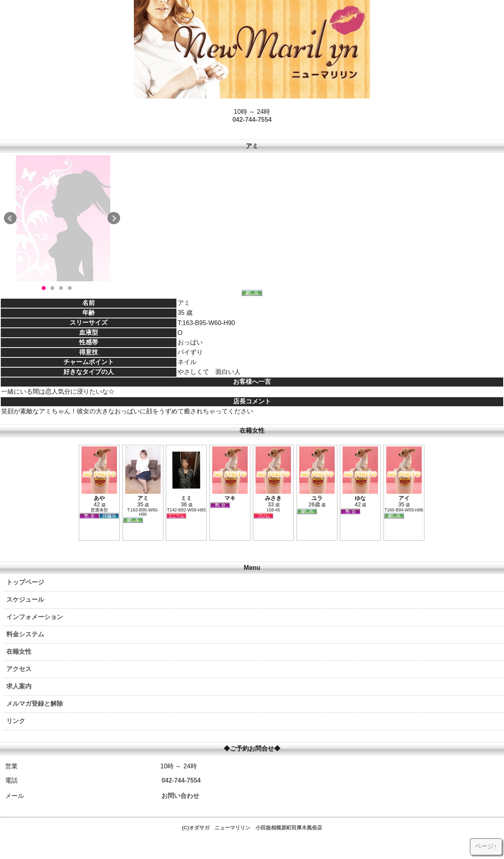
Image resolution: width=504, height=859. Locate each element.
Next (114, 218)
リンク (16, 721)
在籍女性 (19, 652)
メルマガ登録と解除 (35, 704)
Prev (10, 218)
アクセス (19, 669)
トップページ (25, 582)
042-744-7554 (252, 120)
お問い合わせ (180, 796)
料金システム (25, 634)
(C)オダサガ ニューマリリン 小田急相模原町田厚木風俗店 (252, 828)
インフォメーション (35, 617)
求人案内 (19, 686)
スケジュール (25, 600)
